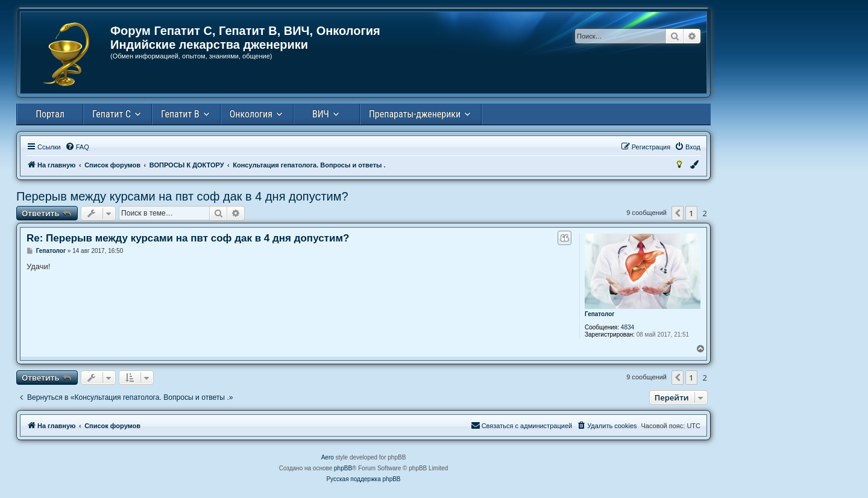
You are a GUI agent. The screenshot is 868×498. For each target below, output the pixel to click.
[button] (678, 213)
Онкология (251, 114)
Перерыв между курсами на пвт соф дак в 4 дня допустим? (182, 196)
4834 (627, 327)
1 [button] (691, 213)
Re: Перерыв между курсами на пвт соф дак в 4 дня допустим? (188, 238)
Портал (50, 114)
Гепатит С (112, 114)
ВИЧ (321, 114)
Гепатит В (180, 114)
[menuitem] (77, 147)
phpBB (343, 468)
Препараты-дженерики (415, 114)
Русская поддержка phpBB (363, 479)
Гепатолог (599, 314)
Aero (328, 457)
